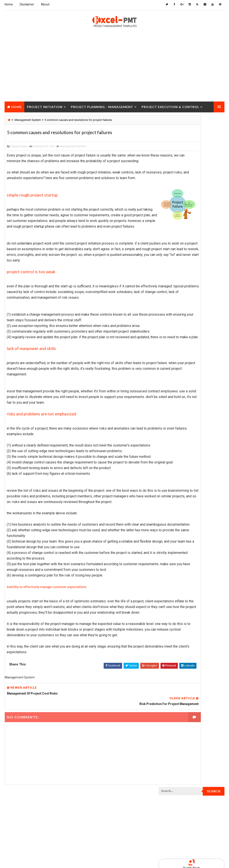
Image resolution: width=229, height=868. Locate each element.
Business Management (175, 271)
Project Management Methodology (184, 529)
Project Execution (173, 491)
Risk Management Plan (176, 682)
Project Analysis (172, 354)
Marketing (203, 347)
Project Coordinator (175, 438)
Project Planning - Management (102, 106)
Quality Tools (193, 674)
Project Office (170, 552)
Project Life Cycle (202, 514)
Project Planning (173, 567)
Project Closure (23, 116)
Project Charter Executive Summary (185, 377)
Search (214, 122)
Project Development (175, 461)
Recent (169, 209)
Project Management (175, 522)
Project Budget (171, 362)
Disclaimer (27, 4)
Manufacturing (171, 347)
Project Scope (171, 651)
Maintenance (169, 324)
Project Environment (175, 476)
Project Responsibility (176, 636)
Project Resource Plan (176, 628)
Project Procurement (175, 583)
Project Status (171, 666)
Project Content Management (181, 423)
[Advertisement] (114, 70)
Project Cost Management (178, 446)
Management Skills (173, 332)
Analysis (195, 263)
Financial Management (175, 286)
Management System (73, 148)
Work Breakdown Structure (179, 697)
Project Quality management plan (184, 613)
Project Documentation (177, 469)
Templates (168, 689)
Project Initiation (45, 106)
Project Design (171, 453)
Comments (213, 209)
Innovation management (177, 301)
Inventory (167, 309)
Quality (166, 674)
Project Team (204, 666)
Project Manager (172, 545)
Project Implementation (177, 499)
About (45, 4)
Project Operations (174, 560)
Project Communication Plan (180, 415)
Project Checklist (173, 385)
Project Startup (172, 659)
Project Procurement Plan (179, 590)
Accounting (169, 263)
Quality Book (191, 199)
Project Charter (172, 370)
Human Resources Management (181, 294)
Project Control (172, 431)
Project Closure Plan (175, 400)
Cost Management (173, 278)
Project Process (172, 575)
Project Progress (173, 598)
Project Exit (205, 491)
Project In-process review (178, 507)
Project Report (171, 621)
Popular (192, 209)
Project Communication (177, 408)
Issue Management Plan (176, 316)
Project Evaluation (174, 484)
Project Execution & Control (170, 106)
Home (9, 4)
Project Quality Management (180, 606)
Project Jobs (170, 514)
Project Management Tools (179, 537)
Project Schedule (173, 644)
